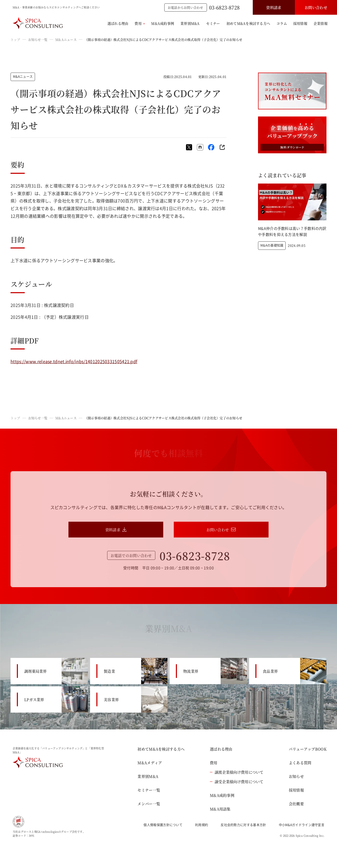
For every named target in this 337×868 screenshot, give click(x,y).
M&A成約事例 (163, 23)
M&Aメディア (150, 763)
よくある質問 (300, 763)
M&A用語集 (220, 809)
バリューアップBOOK (308, 749)
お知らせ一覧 (38, 40)
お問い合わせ (316, 7)
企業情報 (321, 23)
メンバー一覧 (149, 804)
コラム (282, 23)
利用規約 (202, 825)
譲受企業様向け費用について (237, 781)
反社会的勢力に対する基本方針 (243, 825)
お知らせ (296, 776)
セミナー (213, 23)
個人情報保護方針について (163, 825)
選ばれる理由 (118, 23)
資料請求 (274, 7)
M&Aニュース (66, 40)
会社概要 (296, 804)
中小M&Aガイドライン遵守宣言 (302, 825)
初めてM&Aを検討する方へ (248, 23)
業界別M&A (190, 23)
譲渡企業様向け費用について (237, 772)
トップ (15, 40)
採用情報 (300, 23)
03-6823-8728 (224, 7)
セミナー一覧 (149, 790)
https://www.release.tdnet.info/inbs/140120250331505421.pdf (74, 361)
